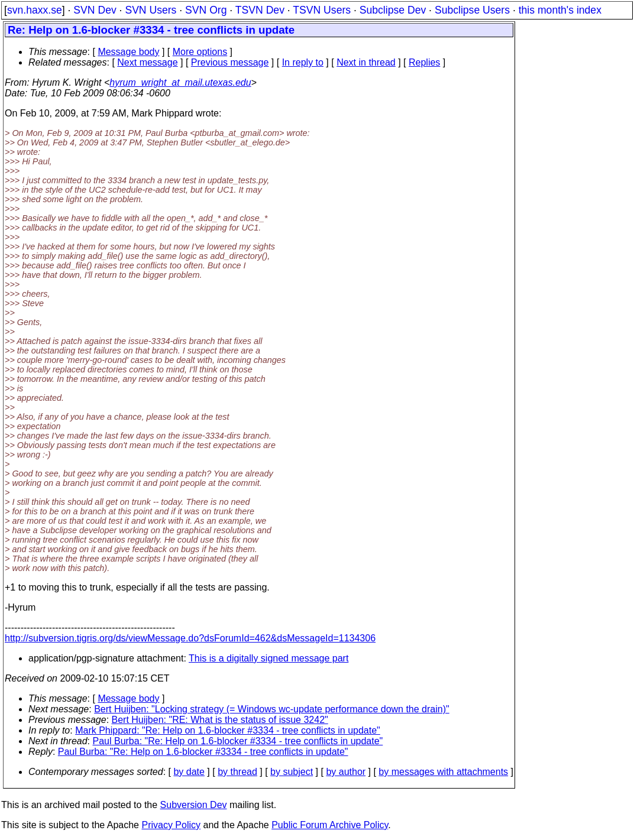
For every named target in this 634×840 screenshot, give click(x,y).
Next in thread (366, 62)
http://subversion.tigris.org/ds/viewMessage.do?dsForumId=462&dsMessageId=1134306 (190, 638)
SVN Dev (95, 10)
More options (200, 52)
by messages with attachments (443, 772)
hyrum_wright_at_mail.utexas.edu (180, 82)
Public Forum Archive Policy (330, 825)
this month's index (560, 10)
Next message (147, 62)
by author (346, 772)
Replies (424, 62)
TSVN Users (322, 10)
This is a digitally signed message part (269, 658)
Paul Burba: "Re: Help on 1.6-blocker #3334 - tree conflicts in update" (238, 741)
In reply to (303, 62)
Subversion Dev (194, 805)
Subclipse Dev (393, 10)
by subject (292, 772)
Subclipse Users (472, 10)
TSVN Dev (260, 10)
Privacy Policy (171, 825)
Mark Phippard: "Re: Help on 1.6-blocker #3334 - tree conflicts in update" (228, 730)
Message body (128, 52)
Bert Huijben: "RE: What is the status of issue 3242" (220, 720)
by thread (237, 772)
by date (189, 772)
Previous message (230, 62)
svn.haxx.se (35, 10)
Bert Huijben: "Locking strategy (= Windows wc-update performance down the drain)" (272, 709)
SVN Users (151, 10)
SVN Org (206, 10)
